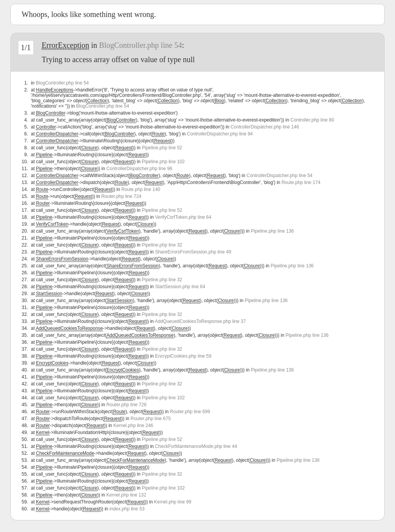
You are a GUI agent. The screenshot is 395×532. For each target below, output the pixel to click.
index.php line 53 (127, 509)
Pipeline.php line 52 (162, 148)
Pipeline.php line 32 (162, 245)
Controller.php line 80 (312, 120)
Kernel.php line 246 (133, 426)
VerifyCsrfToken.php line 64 (183, 217)
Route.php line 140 (141, 189)
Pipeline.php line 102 (163, 162)
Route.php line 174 (301, 182)
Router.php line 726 (127, 405)
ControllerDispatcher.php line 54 (279, 176)
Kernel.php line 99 (173, 502)
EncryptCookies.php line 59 (183, 356)
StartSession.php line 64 (180, 287)
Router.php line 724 (121, 196)
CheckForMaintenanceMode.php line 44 (196, 446)
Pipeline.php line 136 (272, 231)
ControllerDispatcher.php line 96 (139, 169)
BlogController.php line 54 (141, 45)
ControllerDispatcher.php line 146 (265, 127)
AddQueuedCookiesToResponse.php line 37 (200, 321)
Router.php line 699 (190, 412)
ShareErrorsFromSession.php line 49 (193, 252)
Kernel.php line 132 (126, 495)
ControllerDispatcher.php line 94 (220, 134)
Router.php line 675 (151, 419)
